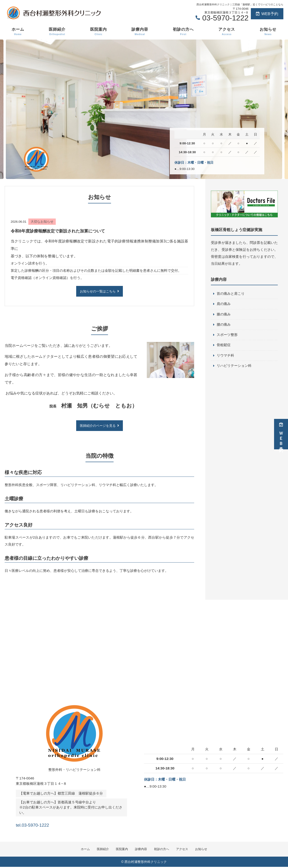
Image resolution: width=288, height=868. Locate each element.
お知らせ (268, 32)
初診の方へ (183, 32)
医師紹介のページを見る (98, 426)
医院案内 (98, 32)
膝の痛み (224, 315)
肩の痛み (224, 304)
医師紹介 (57, 32)
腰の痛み (224, 325)
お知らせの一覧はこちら (98, 291)
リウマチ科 (225, 356)
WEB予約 (267, 14)
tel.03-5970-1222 (46, 825)
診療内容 (140, 32)
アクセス (227, 32)
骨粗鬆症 (224, 346)
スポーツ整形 (227, 336)
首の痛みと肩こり (231, 294)
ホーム (18, 32)
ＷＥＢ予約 (281, 434)
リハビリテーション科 (234, 367)
